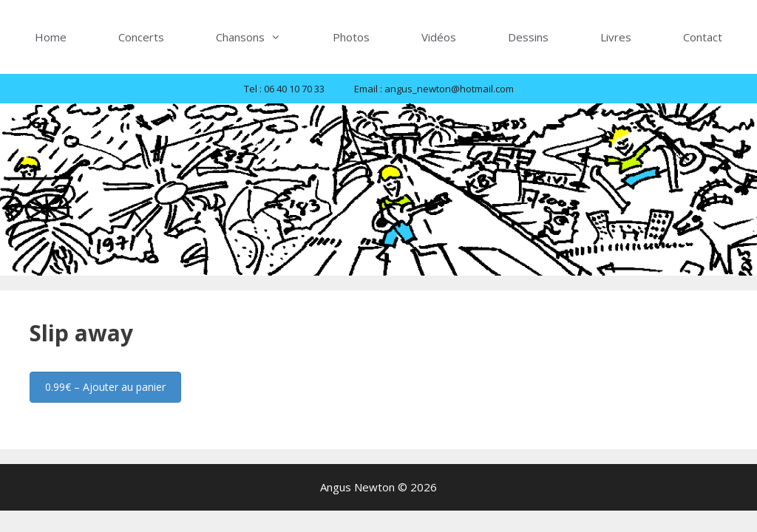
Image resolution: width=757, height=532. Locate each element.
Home (51, 37)
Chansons (261, 37)
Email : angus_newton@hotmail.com (434, 89)
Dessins (528, 37)
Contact (703, 37)
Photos (351, 37)
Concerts (141, 37)
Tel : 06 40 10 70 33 (284, 89)
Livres (616, 37)
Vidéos (439, 37)
